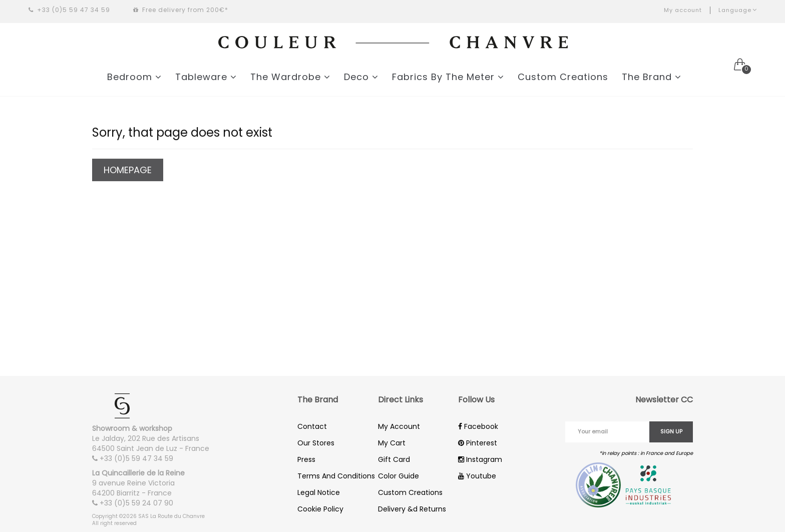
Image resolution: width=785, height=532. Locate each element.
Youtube (477, 476)
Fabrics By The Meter (448, 77)
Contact (312, 426)
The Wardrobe (290, 77)
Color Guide (399, 476)
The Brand (652, 77)
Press (306, 459)
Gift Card (394, 459)
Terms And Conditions (336, 476)
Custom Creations (563, 77)
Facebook (478, 426)
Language (738, 10)
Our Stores (316, 443)
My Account (399, 426)
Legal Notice (319, 492)
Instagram (480, 459)
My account (683, 10)
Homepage (128, 171)
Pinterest (478, 443)
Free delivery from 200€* (181, 10)
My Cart (392, 443)
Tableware (206, 77)
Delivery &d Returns (412, 509)
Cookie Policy (320, 509)
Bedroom (134, 77)
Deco (361, 77)
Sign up (671, 431)
